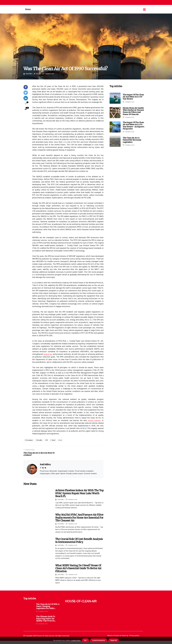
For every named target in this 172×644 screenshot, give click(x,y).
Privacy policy (134, 635)
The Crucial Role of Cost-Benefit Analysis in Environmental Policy (79, 540)
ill (47, 440)
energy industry (94, 420)
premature (29, 440)
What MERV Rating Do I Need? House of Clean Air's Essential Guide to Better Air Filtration (78, 568)
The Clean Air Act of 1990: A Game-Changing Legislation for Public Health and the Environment (48, 606)
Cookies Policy (76, 640)
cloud (53, 440)
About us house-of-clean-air (118, 635)
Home (28, 9)
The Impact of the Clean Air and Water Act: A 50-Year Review (133, 97)
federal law (48, 354)
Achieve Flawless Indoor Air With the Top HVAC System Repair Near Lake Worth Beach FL (79, 493)
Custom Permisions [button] (99, 640)
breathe (40, 440)
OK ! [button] (85, 640)
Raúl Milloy (29, 74)
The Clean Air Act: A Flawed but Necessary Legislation (132, 140)
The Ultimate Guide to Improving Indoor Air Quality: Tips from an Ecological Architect (46, 619)
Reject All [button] (114, 640)
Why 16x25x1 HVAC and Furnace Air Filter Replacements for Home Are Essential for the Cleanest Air (79, 518)
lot (60, 440)
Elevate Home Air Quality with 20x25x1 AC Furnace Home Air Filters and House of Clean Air (133, 111)
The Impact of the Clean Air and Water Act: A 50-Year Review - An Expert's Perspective (133, 126)
